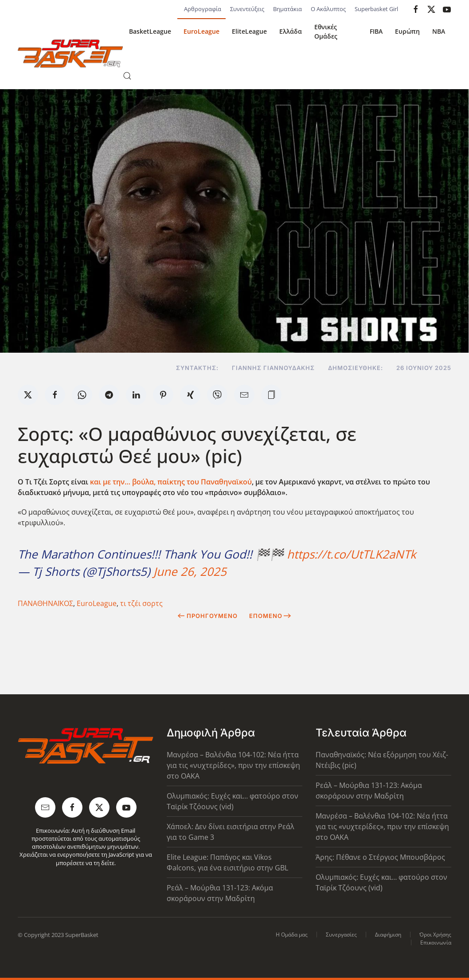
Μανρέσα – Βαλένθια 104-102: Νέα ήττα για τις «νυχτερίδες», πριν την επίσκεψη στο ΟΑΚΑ (233, 765)
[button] (127, 76)
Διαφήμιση (388, 935)
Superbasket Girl (376, 9)
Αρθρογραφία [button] (203, 9)
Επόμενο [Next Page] (270, 616)
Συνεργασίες (341, 935)
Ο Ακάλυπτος (328, 9)
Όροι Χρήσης (435, 935)
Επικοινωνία (436, 943)
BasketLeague (150, 31)
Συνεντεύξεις (247, 9)
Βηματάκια (287, 9)
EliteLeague (249, 31)
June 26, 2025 (190, 571)
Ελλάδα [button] (291, 31)
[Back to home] (70, 54)
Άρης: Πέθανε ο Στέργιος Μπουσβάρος (380, 857)
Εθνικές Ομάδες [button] (326, 31)
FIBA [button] (376, 31)
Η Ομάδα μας (292, 935)
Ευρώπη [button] (407, 31)
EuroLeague (201, 31)
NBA (439, 31)
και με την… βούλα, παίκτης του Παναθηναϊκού (171, 482)
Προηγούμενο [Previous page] (208, 616)
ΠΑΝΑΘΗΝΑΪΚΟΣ (45, 603)
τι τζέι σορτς (141, 603)
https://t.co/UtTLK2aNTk (352, 554)
